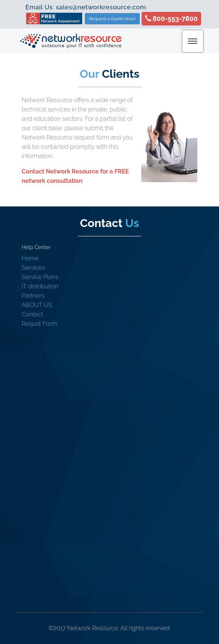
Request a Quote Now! (112, 19)
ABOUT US (37, 305)
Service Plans (40, 277)
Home (30, 258)
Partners (33, 296)
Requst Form (39, 324)
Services (33, 268)
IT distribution (40, 286)
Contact (32, 314)
